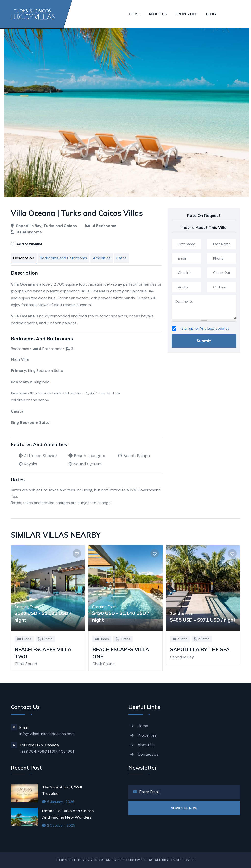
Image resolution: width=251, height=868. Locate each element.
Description (24, 258)
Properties (186, 14)
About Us (146, 745)
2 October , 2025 (59, 825)
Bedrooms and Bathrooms (63, 258)
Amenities (102, 258)
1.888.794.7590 (33, 751)
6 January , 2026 (58, 802)
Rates (122, 258)
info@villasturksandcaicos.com (47, 734)
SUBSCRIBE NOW (184, 808)
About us (158, 14)
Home (134, 14)
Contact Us (148, 754)
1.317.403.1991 (62, 751)
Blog (211, 14)
